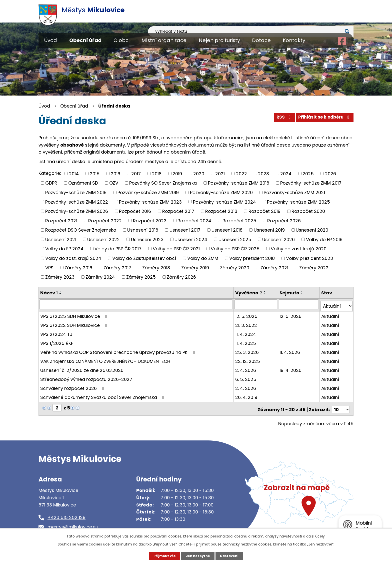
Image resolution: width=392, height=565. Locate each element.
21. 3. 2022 (247, 323)
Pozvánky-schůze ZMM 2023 (150, 202)
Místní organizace (164, 40)
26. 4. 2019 (247, 395)
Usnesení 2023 (147, 239)
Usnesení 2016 (143, 230)
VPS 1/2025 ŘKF (61, 341)
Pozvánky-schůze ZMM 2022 (77, 202)
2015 (95, 173)
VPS (49, 267)
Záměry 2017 (117, 267)
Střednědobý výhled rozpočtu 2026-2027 (91, 377)
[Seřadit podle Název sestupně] (60, 294)
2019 (177, 173)
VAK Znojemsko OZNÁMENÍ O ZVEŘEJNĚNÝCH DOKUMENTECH (110, 359)
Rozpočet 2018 (221, 211)
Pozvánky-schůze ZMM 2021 (294, 192)
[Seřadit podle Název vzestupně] (60, 292)
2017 (136, 173)
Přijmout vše (163, 556)
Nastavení (231, 556)
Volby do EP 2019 (324, 239)
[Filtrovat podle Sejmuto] (299, 304)
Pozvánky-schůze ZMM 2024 (224, 202)
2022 (241, 173)
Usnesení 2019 (269, 230)
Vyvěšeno (249, 293)
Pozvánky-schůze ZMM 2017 (311, 183)
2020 (199, 173)
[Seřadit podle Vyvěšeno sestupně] (265, 294)
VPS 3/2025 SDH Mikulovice (75, 314)
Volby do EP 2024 (64, 249)
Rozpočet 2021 (61, 220)
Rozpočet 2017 (178, 211)
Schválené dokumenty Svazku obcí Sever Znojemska (103, 395)
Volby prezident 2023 (309, 258)
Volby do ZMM (203, 258)
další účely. (316, 536)
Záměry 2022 (314, 267)
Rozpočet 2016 (135, 211)
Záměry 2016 (78, 267)
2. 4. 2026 (246, 368)
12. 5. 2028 (291, 314)
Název (49, 293)
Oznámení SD (83, 183)
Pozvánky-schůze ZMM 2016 (239, 183)
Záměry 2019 (195, 267)
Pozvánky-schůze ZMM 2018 (76, 192)
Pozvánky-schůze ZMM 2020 (221, 192)
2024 (286, 173)
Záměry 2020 (235, 267)
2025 (308, 173)
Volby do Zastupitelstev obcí (144, 258)
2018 (157, 173)
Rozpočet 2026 (284, 220)
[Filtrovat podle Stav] (337, 304)
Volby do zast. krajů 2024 (73, 258)
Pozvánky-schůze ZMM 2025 (298, 202)
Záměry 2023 (60, 277)
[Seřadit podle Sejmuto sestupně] (302, 294)
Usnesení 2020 (312, 230)
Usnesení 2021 (61, 239)
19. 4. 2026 (291, 368)
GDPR (51, 183)
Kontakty (294, 40)
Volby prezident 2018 (252, 258)
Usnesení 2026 (278, 239)
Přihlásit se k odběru (323, 119)
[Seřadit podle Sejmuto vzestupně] (302, 292)
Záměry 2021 (274, 267)
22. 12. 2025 (248, 359)
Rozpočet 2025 (239, 220)
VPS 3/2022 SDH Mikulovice (75, 323)
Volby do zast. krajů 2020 (299, 249)
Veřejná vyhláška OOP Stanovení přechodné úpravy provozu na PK (118, 350)
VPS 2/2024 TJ (61, 332)
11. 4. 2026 (290, 350)
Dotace (261, 40)
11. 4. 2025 (246, 341)
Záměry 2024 (100, 277)
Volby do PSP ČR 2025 (235, 249)
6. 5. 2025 (246, 377)
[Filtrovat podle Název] (136, 304)
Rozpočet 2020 (308, 211)
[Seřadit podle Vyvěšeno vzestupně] (265, 292)
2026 (330, 173)
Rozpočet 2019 (264, 211)
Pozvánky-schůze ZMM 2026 (77, 211)
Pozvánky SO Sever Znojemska (163, 183)
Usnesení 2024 (191, 239)
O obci (121, 40)
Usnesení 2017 (185, 230)
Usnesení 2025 (235, 239)
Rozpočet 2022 (105, 220)
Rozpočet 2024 (194, 220)
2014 (74, 173)
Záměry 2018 (156, 267)
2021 (220, 173)
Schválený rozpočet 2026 (73, 386)
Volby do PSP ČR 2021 (176, 249)
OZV (114, 183)
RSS (279, 119)
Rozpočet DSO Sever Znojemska (81, 230)
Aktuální (331, 314)
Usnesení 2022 (103, 239)
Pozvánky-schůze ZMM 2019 (148, 192)
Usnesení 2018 (227, 230)
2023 (263, 173)
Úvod (51, 40)
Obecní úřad (85, 40)
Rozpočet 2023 (150, 220)
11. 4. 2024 (246, 332)
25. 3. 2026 (247, 350)
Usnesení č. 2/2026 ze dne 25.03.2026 (86, 368)
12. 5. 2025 (247, 314)
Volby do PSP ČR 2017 (118, 249)
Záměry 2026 (181, 277)
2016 (115, 173)
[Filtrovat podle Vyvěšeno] (256, 304)
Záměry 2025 (141, 277)
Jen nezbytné (198, 556)
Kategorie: (50, 173)
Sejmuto (290, 293)
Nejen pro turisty (219, 40)
